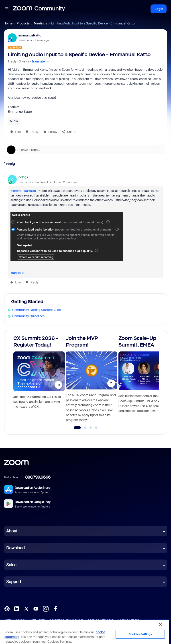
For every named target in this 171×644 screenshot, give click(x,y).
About (12, 531)
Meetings (40, 23)
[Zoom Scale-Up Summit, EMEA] (144, 380)
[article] (86, 230)
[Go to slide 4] (96, 428)
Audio (14, 121)
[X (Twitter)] (26, 608)
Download (15, 548)
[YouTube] (36, 608)
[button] (7, 9)
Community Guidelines (28, 316)
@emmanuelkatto (23, 191)
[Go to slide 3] (91, 428)
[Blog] (7, 608)
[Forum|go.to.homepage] (39, 9)
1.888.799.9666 (37, 477)
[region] (85, 632)
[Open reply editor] (86, 150)
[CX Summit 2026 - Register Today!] (39, 380)
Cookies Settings (140, 634)
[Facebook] (55, 608)
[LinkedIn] (16, 608)
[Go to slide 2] (85, 428)
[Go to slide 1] (77, 428)
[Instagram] (46, 608)
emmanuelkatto (30, 35)
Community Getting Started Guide (37, 310)
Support (14, 582)
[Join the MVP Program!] (92, 380)
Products (23, 23)
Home (8, 23)
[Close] (160, 624)
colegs (23, 177)
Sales (11, 565)
